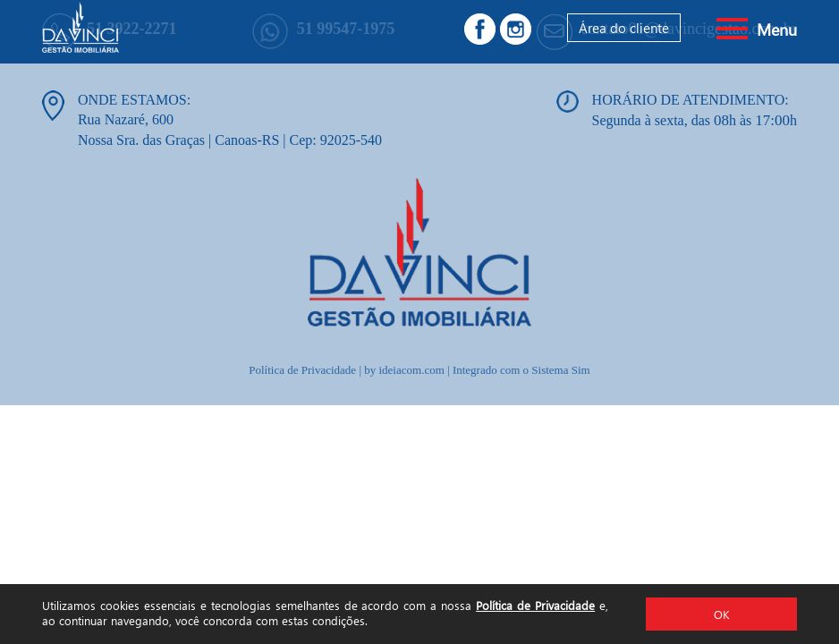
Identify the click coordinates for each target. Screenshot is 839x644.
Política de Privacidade (535, 605)
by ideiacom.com (404, 370)
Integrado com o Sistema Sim (521, 370)
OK (722, 614)
